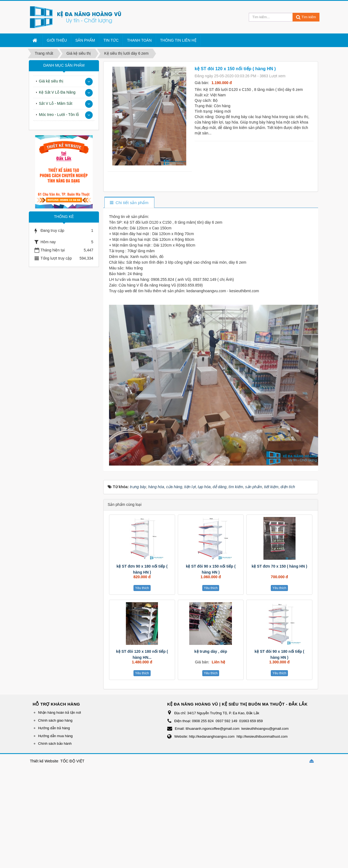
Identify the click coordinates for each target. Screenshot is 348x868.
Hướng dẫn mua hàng (55, 736)
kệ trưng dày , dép (211, 651)
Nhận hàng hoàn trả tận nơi (60, 712)
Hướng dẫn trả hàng (54, 728)
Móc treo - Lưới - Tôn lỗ (59, 115)
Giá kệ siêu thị (51, 81)
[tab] (129, 203)
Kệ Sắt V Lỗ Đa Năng (57, 92)
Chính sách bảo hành (55, 744)
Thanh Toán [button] (139, 40)
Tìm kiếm (306, 17)
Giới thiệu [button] (57, 40)
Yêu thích (142, 588)
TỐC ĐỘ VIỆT (72, 761)
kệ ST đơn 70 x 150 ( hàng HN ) (279, 566)
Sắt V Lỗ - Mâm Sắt (56, 103)
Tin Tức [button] (111, 40)
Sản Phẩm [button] (85, 40)
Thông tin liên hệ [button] (178, 40)
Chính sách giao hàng (55, 720)
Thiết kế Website (44, 761)
